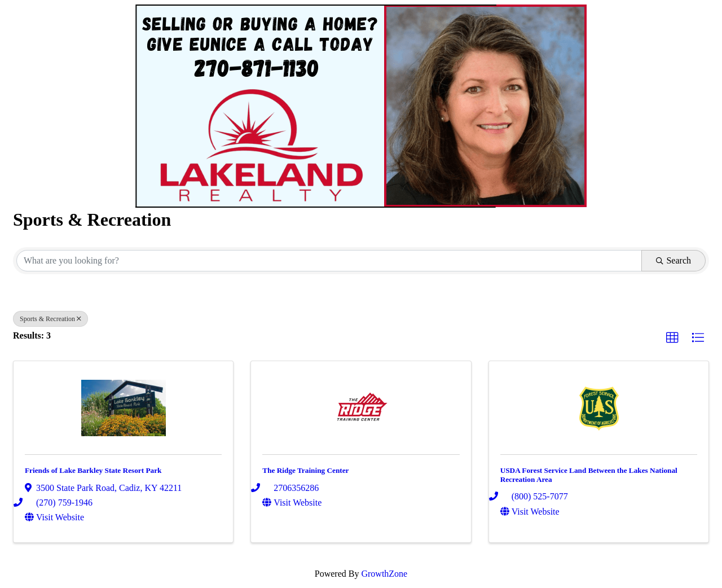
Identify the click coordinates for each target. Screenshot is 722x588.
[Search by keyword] (329, 261)
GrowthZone (384, 574)
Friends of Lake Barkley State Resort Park (93, 470)
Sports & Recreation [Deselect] (50, 319)
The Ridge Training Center (305, 470)
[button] (672, 338)
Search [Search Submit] (673, 260)
